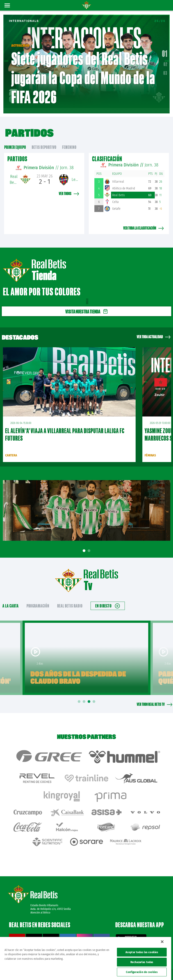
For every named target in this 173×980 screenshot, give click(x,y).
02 (165, 61)
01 (165, 50)
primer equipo (15, 141)
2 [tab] (90, 544)
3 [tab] (90, 695)
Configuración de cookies (142, 972)
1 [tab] (85, 544)
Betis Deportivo (44, 141)
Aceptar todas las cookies (142, 952)
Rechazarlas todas (142, 962)
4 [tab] (95, 695)
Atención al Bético (40, 895)
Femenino (69, 141)
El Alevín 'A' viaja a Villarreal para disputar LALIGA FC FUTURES (65, 428)
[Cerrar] (162, 942)
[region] (86, 958)
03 (165, 70)
